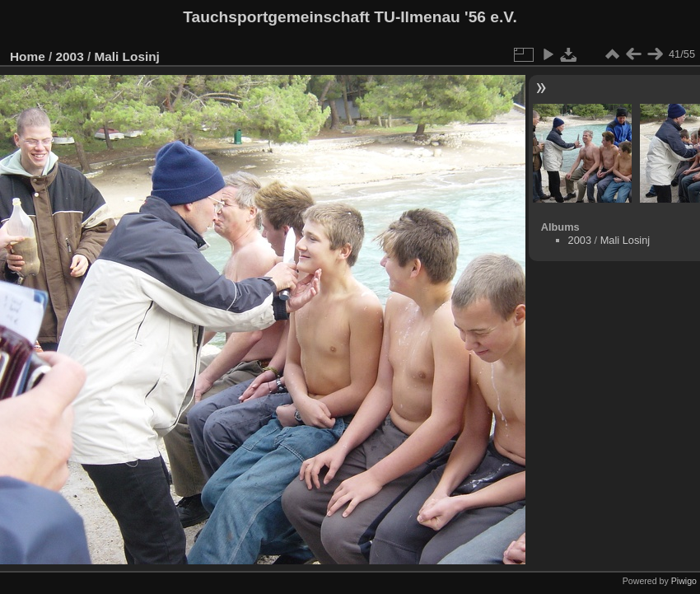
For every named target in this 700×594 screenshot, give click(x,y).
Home (28, 56)
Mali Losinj (126, 56)
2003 (70, 56)
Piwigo (684, 581)
